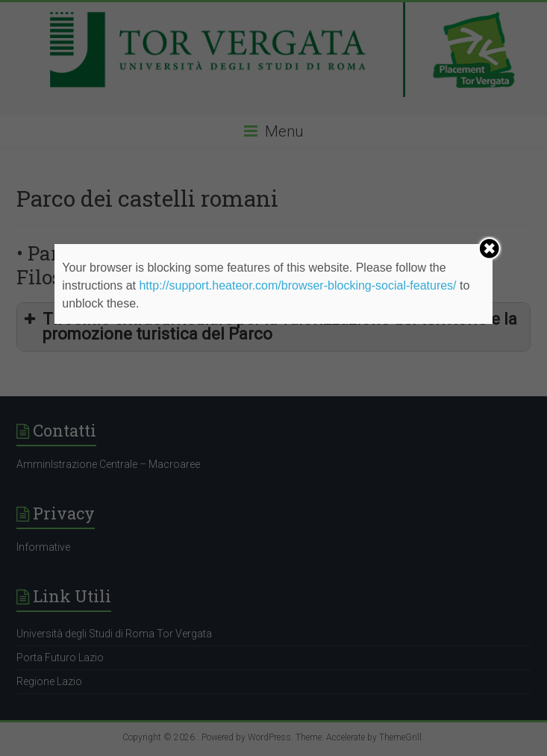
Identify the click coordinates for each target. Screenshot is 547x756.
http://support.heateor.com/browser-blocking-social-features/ (297, 285)
